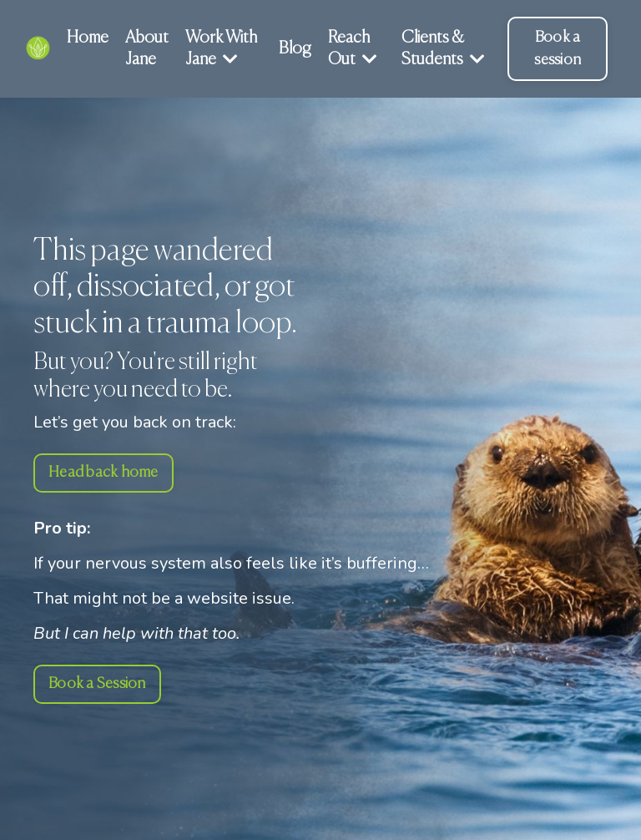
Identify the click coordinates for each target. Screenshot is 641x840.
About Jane (147, 49)
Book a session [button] (558, 49)
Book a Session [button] (97, 684)
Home (88, 38)
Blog (295, 49)
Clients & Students (443, 49)
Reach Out (353, 49)
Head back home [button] (103, 473)
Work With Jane (221, 49)
